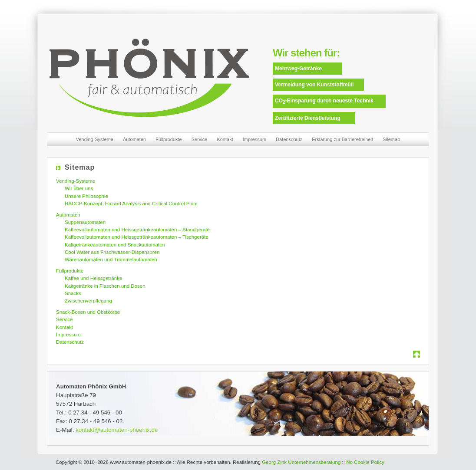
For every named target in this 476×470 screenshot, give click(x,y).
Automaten (134, 139)
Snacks (73, 293)
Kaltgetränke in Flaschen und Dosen (105, 286)
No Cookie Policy (365, 462)
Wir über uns (79, 188)
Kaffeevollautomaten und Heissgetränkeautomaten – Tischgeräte (137, 237)
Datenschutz (289, 139)
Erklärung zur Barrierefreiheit (342, 139)
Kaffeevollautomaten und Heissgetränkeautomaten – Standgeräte (137, 230)
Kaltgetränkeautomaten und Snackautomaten (115, 245)
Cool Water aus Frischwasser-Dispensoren (112, 252)
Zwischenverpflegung (88, 301)
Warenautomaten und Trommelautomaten (111, 260)
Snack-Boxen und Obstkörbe (88, 312)
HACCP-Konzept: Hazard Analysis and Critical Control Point (131, 204)
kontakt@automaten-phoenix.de (117, 430)
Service (200, 139)
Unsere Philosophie (86, 196)
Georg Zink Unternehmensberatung (301, 462)
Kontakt (225, 139)
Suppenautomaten (85, 222)
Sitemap (391, 139)
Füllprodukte (169, 139)
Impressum (255, 139)
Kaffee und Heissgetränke (93, 278)
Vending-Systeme (95, 139)
